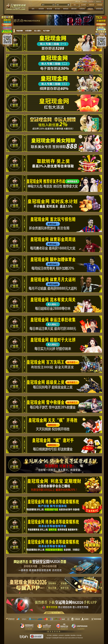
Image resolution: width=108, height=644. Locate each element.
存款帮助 (67, 635)
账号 (43, 5)
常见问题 (79, 635)
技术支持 (91, 2)
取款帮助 (73, 635)
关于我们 (49, 635)
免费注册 (91, 5)
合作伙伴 (61, 635)
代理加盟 (84, 2)
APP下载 (78, 2)
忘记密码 (83, 5)
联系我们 (55, 635)
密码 (58, 5)
